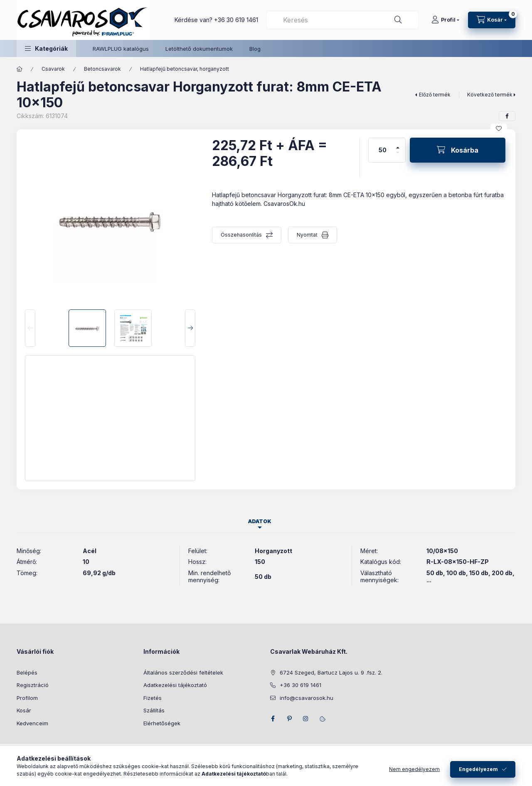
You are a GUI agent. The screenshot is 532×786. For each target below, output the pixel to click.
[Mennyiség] (383, 150)
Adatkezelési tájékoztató (175, 685)
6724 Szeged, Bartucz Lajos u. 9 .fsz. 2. (331, 672)
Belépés (27, 672)
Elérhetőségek (162, 723)
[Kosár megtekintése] (492, 20)
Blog (255, 49)
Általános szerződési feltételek (183, 672)
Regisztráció (33, 685)
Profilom (27, 698)
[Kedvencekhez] (499, 129)
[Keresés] (398, 20)
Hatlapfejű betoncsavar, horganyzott (185, 69)
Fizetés (153, 698)
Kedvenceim (32, 723)
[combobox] (342, 20)
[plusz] (398, 144)
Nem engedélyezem (414, 769)
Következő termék (490, 95)
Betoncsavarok (102, 69)
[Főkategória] (20, 69)
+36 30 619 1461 (236, 20)
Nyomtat (307, 235)
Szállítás (154, 710)
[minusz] (398, 156)
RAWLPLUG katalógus (121, 49)
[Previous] (30, 328)
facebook (273, 719)
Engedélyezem (478, 769)
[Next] (190, 328)
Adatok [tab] (260, 521)
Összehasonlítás (241, 235)
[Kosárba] (458, 150)
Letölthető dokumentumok (199, 49)
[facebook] (507, 116)
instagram (306, 719)
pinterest (289, 719)
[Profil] (445, 20)
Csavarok (53, 69)
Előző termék (435, 95)
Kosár (24, 710)
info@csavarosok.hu (307, 698)
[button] (46, 48)
